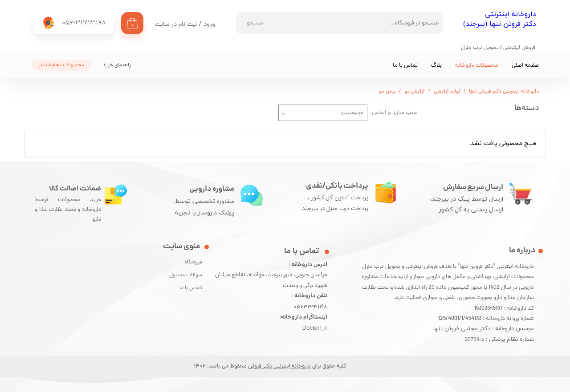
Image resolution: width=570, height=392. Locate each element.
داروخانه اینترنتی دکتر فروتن (279, 366)
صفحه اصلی (525, 66)
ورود (209, 25)
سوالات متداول (186, 275)
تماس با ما (405, 66)
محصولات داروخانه (477, 66)
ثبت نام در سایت (176, 25)
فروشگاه (193, 263)
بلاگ (436, 66)
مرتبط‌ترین (352, 113)
